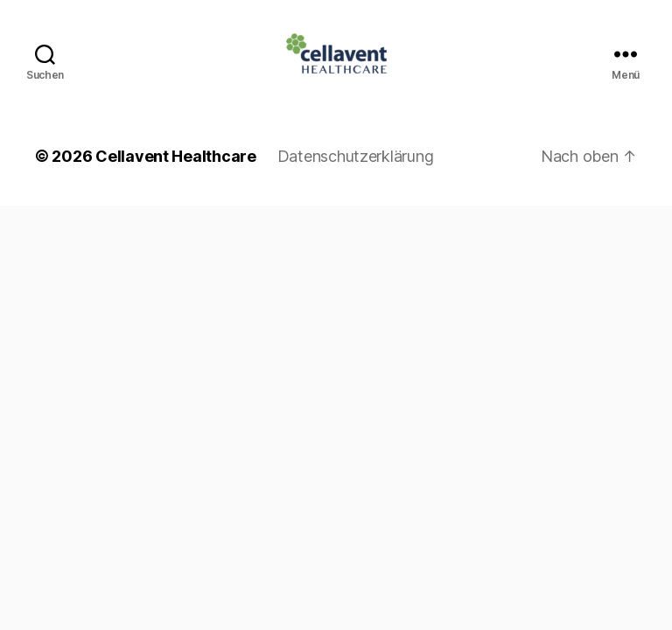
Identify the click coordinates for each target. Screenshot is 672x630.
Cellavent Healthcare (176, 156)
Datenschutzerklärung (356, 156)
